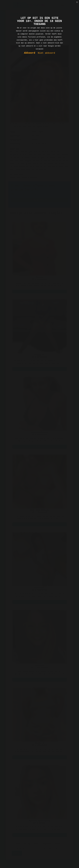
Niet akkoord (46, 53)
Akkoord (30, 53)
